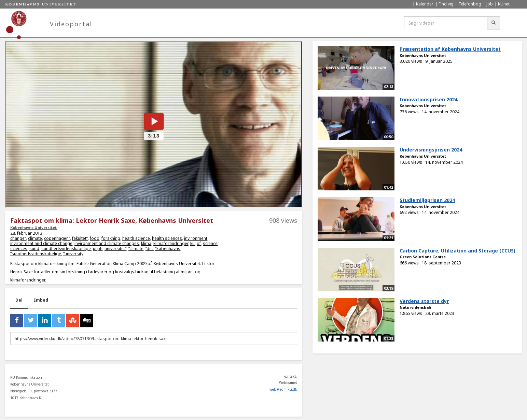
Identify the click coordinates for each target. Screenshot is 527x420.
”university (73, 254)
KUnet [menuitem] (504, 4)
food (95, 238)
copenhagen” (57, 238)
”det (149, 249)
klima (146, 243)
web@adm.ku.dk (283, 389)
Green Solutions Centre (423, 257)
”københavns (168, 249)
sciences (19, 249)
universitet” (115, 249)
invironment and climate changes (107, 243)
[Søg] (494, 23)
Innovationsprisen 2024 (428, 99)
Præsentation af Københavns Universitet (450, 49)
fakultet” (80, 238)
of (199, 243)
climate (35, 238)
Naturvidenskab (415, 307)
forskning (111, 238)
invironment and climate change (41, 243)
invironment (196, 238)
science (210, 243)
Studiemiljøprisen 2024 (427, 200)
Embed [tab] (41, 300)
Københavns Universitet (33, 227)
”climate (136, 249)
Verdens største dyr (424, 301)
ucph (98, 249)
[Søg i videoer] (446, 23)
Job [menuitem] (490, 4)
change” (18, 238)
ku (192, 243)
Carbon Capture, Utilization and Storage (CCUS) (457, 251)
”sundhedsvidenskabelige (36, 254)
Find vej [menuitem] (446, 4)
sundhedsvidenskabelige (66, 249)
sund (34, 249)
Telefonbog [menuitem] (470, 4)
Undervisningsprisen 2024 (431, 150)
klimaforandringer (171, 243)
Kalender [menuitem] (425, 4)
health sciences (167, 238)
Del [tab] (19, 300)
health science (136, 238)
